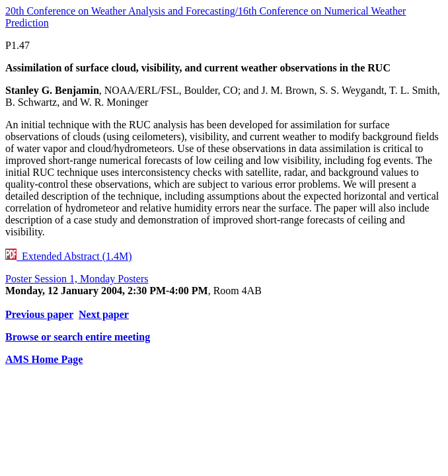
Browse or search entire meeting (78, 337)
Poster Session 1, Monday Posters (77, 279)
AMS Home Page (44, 359)
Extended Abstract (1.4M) (69, 256)
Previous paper (39, 314)
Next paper (104, 314)
